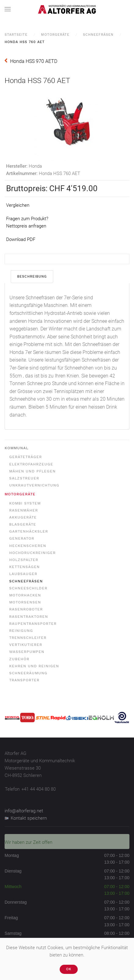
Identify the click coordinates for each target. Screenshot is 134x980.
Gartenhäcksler (29, 531)
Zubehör (19, 659)
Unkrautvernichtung (34, 485)
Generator (22, 538)
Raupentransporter (33, 624)
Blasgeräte (23, 524)
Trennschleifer (28, 638)
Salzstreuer (24, 478)
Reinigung (21, 631)
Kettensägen (24, 567)
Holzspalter (24, 560)
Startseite (16, 35)
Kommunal (17, 448)
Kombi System (25, 503)
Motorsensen (25, 602)
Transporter (24, 680)
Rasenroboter (26, 609)
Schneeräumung (28, 673)
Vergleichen (18, 205)
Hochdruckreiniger (32, 553)
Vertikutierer (26, 645)
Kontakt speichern (26, 818)
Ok (69, 969)
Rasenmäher (24, 510)
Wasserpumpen (27, 652)
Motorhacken (25, 595)
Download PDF (21, 239)
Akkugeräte (23, 517)
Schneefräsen (98, 35)
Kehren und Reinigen (34, 666)
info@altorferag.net (24, 811)
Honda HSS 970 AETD (34, 61)
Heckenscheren (28, 546)
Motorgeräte (55, 35)
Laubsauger (23, 574)
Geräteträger (26, 457)
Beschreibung (32, 277)
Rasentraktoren (29, 617)
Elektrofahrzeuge (31, 464)
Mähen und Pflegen (32, 471)
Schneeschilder (28, 588)
